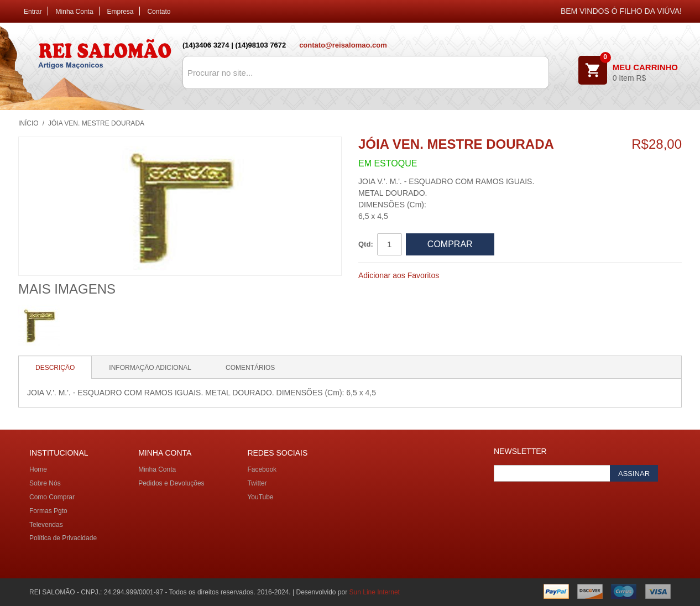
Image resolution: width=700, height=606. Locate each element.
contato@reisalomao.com (343, 45)
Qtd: (366, 244)
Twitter (257, 483)
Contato (159, 12)
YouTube (260, 497)
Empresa (121, 12)
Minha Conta (75, 12)
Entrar (33, 12)
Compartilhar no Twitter (506, 276)
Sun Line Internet (375, 592)
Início (28, 123)
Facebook (262, 469)
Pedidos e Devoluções (171, 483)
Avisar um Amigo (462, 276)
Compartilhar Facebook (484, 276)
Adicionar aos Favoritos (399, 275)
